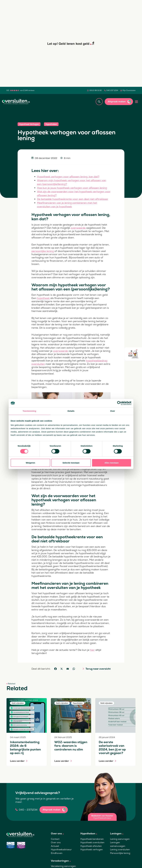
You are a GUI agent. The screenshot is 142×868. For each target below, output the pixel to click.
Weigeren (30, 463)
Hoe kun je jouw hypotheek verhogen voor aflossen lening (72, 188)
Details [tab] (71, 411)
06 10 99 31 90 (96, 90)
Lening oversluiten (120, 850)
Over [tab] (113, 411)
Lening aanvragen (120, 839)
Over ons (56, 842)
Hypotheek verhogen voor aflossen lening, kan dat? (68, 177)
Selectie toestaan (71, 463)
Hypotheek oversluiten (92, 842)
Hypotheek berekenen (92, 839)
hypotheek (43, 298)
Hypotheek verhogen (92, 850)
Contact (55, 839)
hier (92, 650)
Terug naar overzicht (98, 669)
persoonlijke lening (43, 251)
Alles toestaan (112, 463)
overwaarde (78, 228)
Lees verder (17, 761)
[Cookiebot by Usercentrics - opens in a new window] (119, 403)
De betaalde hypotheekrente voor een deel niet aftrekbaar (73, 199)
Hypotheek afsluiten (91, 846)
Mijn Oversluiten (129, 90)
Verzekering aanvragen (63, 866)
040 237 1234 (112, 90)
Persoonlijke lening (120, 853)
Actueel (55, 846)
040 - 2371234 (28, 810)
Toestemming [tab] (29, 411)
